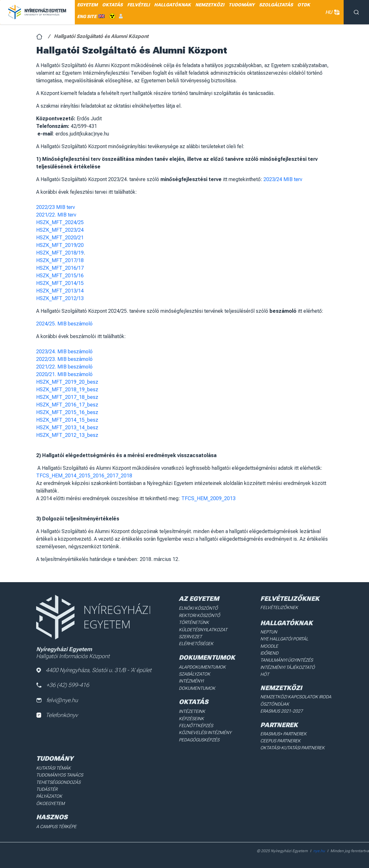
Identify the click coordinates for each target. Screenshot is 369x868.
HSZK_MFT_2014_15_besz (67, 420)
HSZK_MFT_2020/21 (60, 238)
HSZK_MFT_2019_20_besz (67, 382)
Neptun (269, 632)
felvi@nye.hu (57, 700)
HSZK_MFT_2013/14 (60, 291)
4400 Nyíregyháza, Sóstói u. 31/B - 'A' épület (94, 670)
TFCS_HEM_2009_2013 (208, 498)
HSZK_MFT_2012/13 (60, 298)
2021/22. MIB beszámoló (64, 367)
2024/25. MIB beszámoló (64, 324)
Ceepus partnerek (280, 741)
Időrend (269, 653)
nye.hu (319, 851)
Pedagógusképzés (199, 740)
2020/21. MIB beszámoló (64, 374)
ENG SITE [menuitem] (87, 16)
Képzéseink (191, 719)
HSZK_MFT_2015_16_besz (67, 412)
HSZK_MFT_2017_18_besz (67, 397)
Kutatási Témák (53, 768)
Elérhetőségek (196, 644)
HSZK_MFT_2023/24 (60, 230)
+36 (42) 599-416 (63, 685)
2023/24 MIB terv (283, 179)
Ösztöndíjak (275, 704)
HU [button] (331, 12)
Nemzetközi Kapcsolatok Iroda (296, 697)
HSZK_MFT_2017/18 (60, 260)
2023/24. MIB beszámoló (64, 352)
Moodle (269, 646)
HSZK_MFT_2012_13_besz (67, 435)
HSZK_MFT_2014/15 (60, 283)
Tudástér (47, 789)
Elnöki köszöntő (198, 608)
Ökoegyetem (50, 803)
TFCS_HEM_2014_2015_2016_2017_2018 (84, 476)
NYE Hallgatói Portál (284, 639)
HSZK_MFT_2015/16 (60, 276)
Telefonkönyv (57, 715)
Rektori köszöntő (199, 615)
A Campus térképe (56, 827)
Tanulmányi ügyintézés (287, 660)
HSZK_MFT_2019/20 (60, 245)
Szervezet (190, 637)
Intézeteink (192, 711)
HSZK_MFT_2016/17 (60, 268)
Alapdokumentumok (202, 667)
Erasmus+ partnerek (283, 734)
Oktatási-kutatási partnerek (292, 748)
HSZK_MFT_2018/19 (60, 253)
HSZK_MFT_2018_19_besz (67, 390)
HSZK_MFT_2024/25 (60, 222)
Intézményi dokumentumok (197, 684)
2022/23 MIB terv (55, 207)
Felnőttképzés (196, 726)
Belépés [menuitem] (121, 16)
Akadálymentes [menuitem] (112, 16)
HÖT (265, 674)
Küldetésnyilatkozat (203, 630)
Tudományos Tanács (60, 775)
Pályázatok (49, 796)
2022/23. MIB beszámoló (64, 359)
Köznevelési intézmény (205, 733)
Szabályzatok (194, 674)
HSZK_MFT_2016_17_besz (67, 405)
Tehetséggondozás (58, 782)
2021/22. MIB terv (56, 215)
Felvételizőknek (279, 607)
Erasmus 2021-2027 (282, 711)
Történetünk (194, 622)
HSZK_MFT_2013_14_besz (67, 428)
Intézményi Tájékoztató (288, 667)
